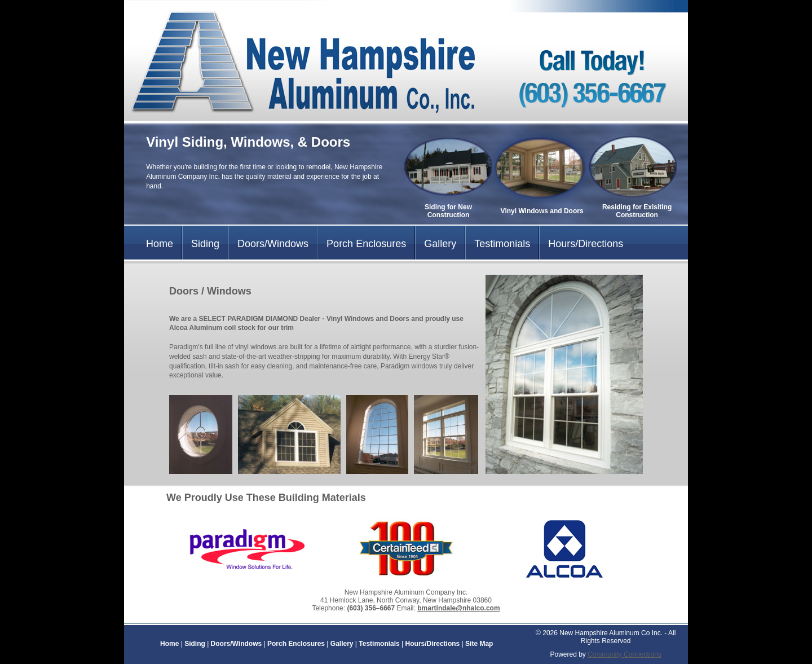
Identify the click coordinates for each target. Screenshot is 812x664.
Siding (205, 244)
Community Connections (625, 654)
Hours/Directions (586, 244)
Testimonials (502, 244)
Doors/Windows (273, 244)
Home (160, 244)
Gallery (440, 244)
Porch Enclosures (366, 244)
